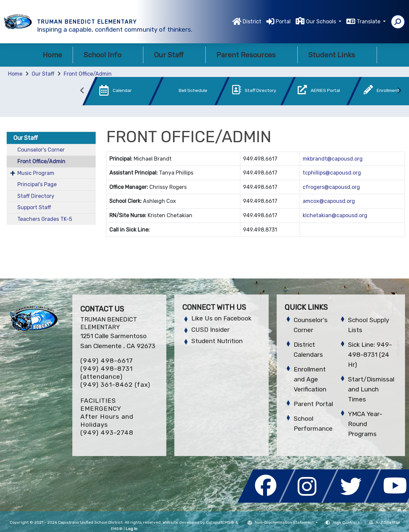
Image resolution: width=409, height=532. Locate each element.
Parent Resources (251, 55)
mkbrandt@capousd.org (333, 159)
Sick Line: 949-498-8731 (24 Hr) (370, 355)
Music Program (36, 173)
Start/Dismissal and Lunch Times (371, 389)
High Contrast (346, 523)
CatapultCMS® (220, 522)
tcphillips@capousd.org (332, 173)
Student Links (337, 55)
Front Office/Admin (88, 74)
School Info (108, 55)
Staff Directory (36, 196)
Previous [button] (82, 91)
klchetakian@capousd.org (335, 215)
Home (52, 55)
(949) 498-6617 (107, 361)
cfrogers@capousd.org (331, 187)
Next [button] (399, 91)
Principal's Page (37, 184)
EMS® (117, 529)
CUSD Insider (210, 330)
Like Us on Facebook (221, 318)
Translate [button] (369, 21)
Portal (283, 21)
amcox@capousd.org (329, 201)
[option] (112, 92)
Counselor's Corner (41, 150)
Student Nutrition (217, 341)
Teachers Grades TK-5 (45, 219)
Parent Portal (313, 404)
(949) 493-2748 (107, 433)
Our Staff (174, 55)
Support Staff (34, 207)
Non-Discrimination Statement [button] (285, 522)
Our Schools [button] (322, 21)
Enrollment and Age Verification (310, 379)
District (252, 21)
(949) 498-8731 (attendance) (106, 373)
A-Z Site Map (385, 522)
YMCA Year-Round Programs (365, 424)
